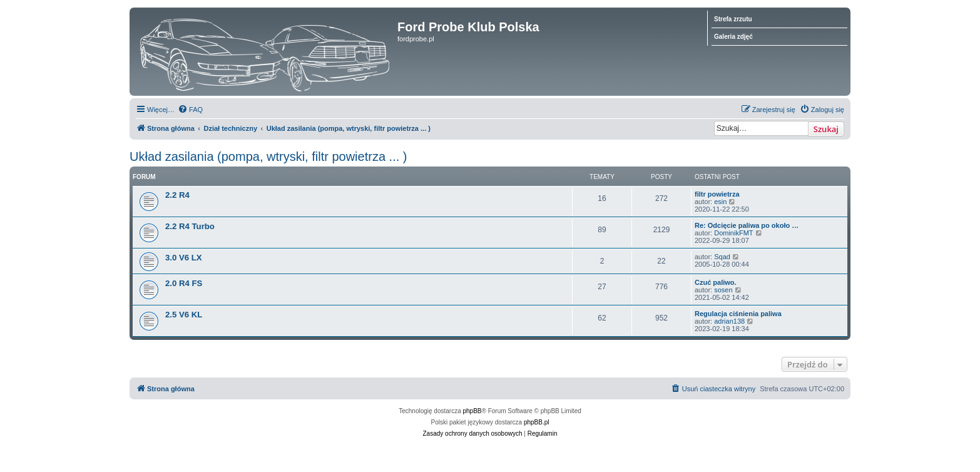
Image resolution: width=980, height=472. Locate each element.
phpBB (472, 411)
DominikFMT (733, 233)
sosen (723, 290)
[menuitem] (190, 110)
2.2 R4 (177, 195)
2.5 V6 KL (184, 315)
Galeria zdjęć (733, 37)
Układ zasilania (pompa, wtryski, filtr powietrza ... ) (268, 156)
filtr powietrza (717, 194)
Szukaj (826, 129)
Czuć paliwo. (716, 282)
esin (720, 202)
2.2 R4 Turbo (190, 226)
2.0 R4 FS (184, 283)
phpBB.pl (537, 422)
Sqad (722, 257)
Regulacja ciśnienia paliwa (738, 314)
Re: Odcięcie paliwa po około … (747, 225)
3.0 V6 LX (184, 258)
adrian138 (729, 321)
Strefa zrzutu (733, 19)
